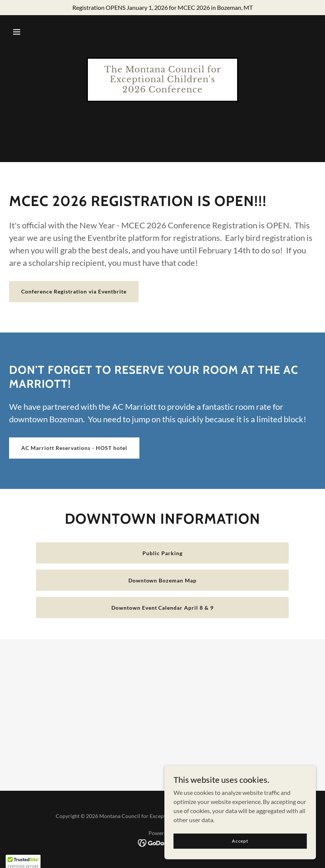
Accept (240, 841)
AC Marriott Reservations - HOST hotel (74, 448)
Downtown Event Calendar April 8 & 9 (163, 608)
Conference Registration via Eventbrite (74, 291)
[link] (162, 90)
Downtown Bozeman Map (163, 580)
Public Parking (162, 553)
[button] (17, 32)
